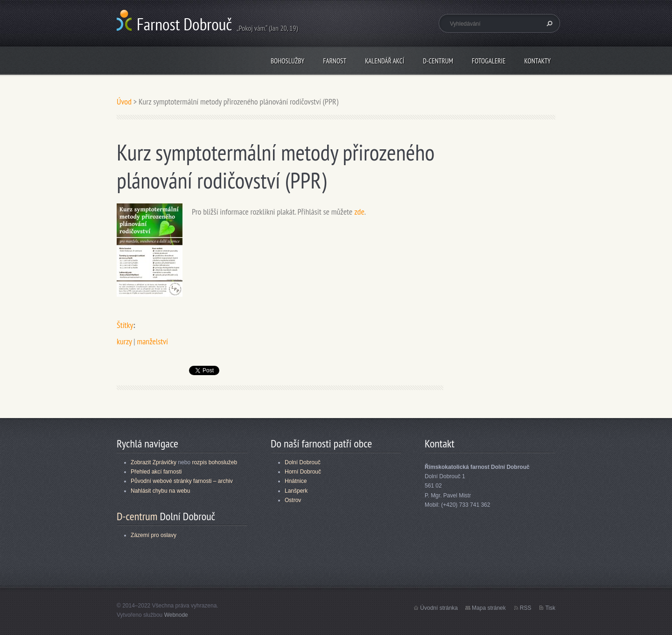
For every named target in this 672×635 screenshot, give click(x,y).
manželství (152, 341)
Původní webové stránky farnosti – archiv (182, 481)
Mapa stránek (489, 608)
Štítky (125, 325)
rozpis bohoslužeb (214, 462)
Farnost (335, 61)
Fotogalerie (489, 61)
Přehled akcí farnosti (156, 472)
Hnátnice (296, 481)
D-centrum (438, 61)
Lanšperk (296, 491)
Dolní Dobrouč (303, 462)
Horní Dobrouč (303, 472)
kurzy (124, 341)
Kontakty (537, 61)
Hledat (548, 23)
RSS (526, 608)
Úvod (124, 101)
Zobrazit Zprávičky (154, 462)
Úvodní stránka (439, 608)
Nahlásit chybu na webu (160, 491)
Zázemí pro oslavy (154, 535)
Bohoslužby (287, 61)
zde (359, 212)
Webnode (176, 615)
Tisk (550, 608)
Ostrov (293, 500)
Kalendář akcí (385, 61)
